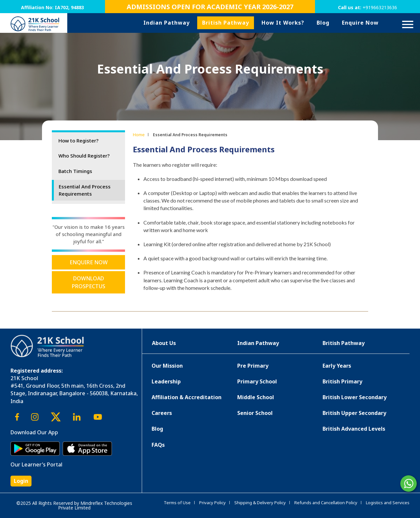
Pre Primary (253, 366)
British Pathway (226, 23)
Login (21, 481)
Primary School (257, 381)
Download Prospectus (89, 282)
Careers (162, 413)
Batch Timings (75, 171)
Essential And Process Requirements (85, 190)
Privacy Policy (212, 503)
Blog (323, 23)
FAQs (158, 445)
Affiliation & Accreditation (187, 397)
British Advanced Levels (354, 429)
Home (139, 135)
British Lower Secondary (355, 397)
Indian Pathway (167, 23)
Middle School (256, 397)
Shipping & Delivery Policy (260, 503)
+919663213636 (380, 7)
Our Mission (167, 366)
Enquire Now (360, 23)
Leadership (166, 381)
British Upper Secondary (354, 413)
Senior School (255, 413)
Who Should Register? (84, 156)
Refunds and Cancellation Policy (326, 503)
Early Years (337, 366)
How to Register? (78, 140)
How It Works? (283, 23)
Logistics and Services (388, 503)
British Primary (342, 381)
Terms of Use (177, 503)
